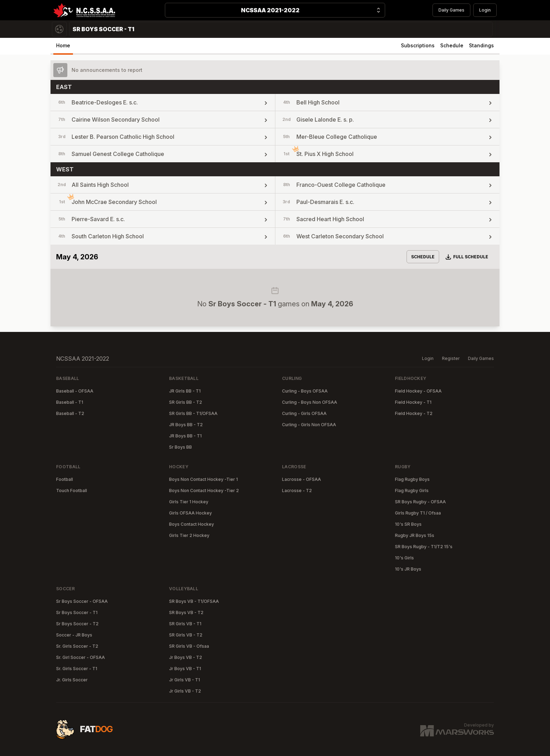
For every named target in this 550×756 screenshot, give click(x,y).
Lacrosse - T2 (297, 491)
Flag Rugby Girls (412, 491)
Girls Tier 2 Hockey (189, 535)
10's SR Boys (408, 524)
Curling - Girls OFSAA (304, 413)
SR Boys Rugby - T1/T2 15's (424, 547)
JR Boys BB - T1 (185, 436)
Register (451, 358)
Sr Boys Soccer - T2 (77, 624)
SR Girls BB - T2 (186, 402)
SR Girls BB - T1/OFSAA (193, 413)
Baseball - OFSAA (75, 391)
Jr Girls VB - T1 (185, 680)
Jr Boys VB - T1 (185, 669)
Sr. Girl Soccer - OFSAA (81, 657)
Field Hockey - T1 (413, 402)
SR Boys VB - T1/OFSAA (194, 601)
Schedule (452, 45)
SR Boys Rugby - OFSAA (420, 502)
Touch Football (72, 491)
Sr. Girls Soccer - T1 (77, 669)
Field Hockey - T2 (414, 413)
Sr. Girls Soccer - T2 (77, 646)
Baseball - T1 (70, 402)
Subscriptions (418, 45)
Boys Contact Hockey (192, 524)
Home (63, 45)
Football (65, 479)
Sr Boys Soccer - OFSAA (82, 601)
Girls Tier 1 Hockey (189, 502)
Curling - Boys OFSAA (305, 391)
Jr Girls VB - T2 (185, 691)
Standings (481, 45)
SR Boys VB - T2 (186, 612)
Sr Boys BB (180, 447)
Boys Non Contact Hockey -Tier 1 (203, 479)
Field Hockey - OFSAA (418, 391)
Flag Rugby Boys (412, 479)
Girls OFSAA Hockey (190, 513)
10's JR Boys (408, 569)
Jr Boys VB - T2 (186, 657)
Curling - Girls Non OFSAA (309, 425)
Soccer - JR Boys (74, 635)
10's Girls (404, 558)
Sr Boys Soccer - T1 (77, 612)
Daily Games (451, 10)
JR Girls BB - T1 (185, 391)
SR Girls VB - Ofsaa (189, 646)
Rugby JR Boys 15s (415, 535)
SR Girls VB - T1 (185, 624)
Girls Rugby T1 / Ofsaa (418, 513)
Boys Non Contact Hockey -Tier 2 (204, 491)
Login (485, 10)
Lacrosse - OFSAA (301, 479)
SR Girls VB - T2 (186, 635)
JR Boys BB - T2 (186, 425)
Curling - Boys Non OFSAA (310, 402)
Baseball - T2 (70, 413)
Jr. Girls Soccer (72, 680)
